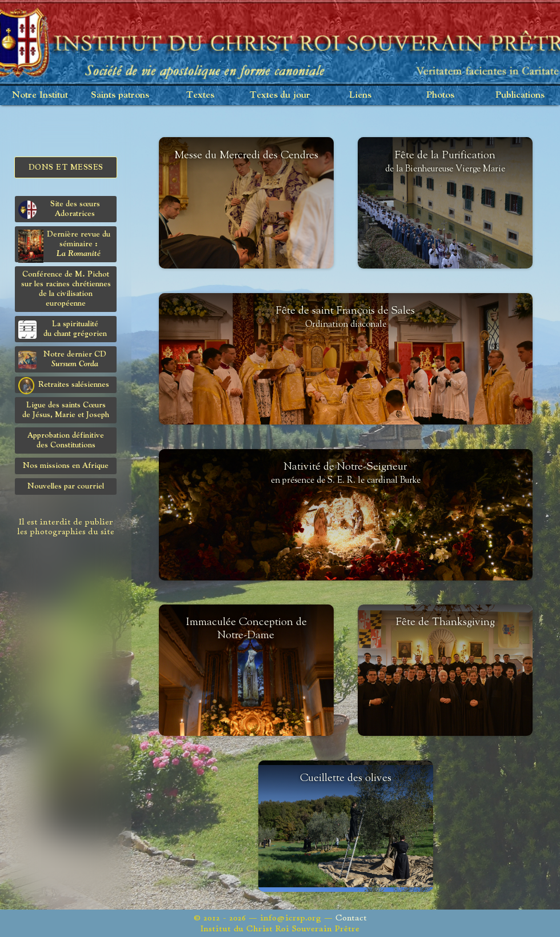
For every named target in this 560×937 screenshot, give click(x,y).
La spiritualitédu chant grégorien (63, 329)
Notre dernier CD (62, 360)
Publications (520, 95)
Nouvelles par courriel (66, 486)
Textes (200, 95)
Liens (360, 95)
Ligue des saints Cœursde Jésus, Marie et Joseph (66, 410)
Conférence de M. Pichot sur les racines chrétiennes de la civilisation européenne (66, 289)
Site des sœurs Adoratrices (59, 209)
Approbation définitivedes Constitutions (66, 440)
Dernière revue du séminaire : (64, 246)
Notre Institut (40, 95)
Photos (440, 95)
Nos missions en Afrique (66, 466)
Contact (351, 918)
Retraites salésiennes (64, 385)
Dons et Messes (66, 167)
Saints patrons (120, 95)
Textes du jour (280, 95)
